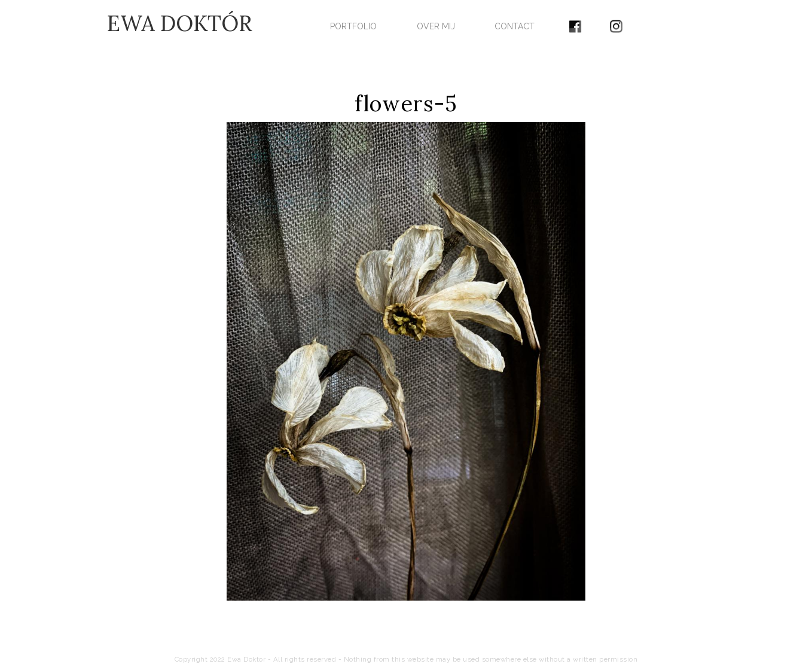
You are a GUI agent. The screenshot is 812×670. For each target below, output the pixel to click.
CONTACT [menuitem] (515, 26)
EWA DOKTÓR (180, 23)
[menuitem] (576, 22)
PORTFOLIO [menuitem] (353, 26)
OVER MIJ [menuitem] (436, 26)
